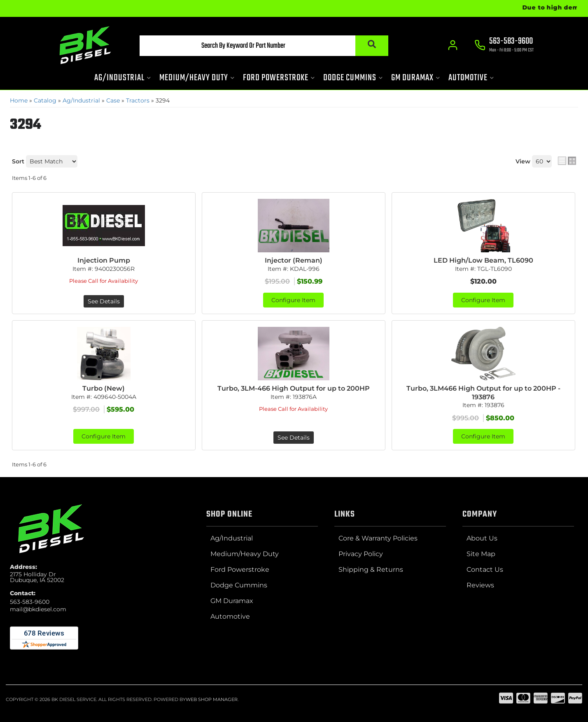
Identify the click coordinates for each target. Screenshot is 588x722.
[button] (264, 46)
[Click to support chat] (504, 46)
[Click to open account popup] (453, 45)
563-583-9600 (30, 602)
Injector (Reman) (294, 260)
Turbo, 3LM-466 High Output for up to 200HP (294, 388)
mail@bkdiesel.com (38, 609)
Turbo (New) (104, 388)
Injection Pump (104, 260)
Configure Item (293, 300)
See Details (104, 301)
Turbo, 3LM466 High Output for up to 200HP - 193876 (483, 393)
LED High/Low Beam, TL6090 (483, 260)
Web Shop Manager (212, 699)
